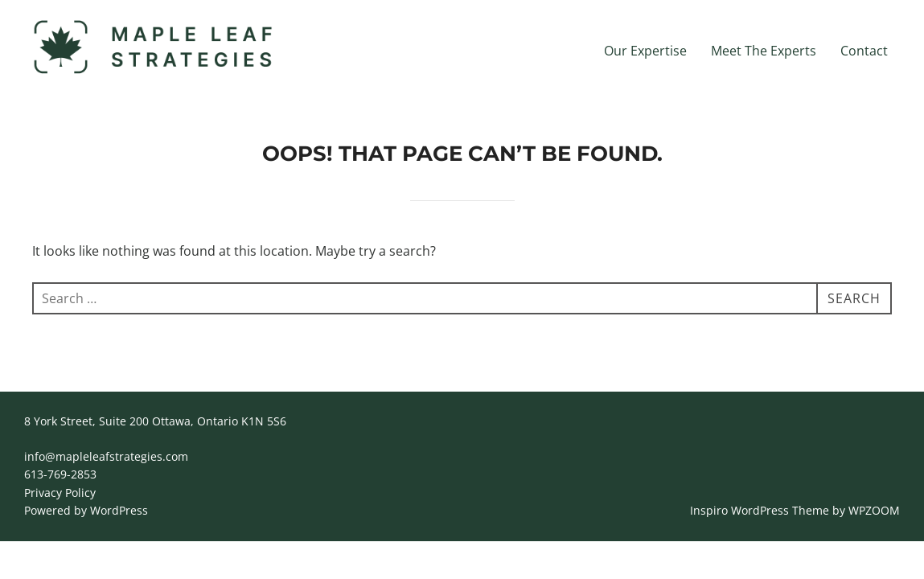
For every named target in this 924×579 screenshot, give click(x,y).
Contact (864, 51)
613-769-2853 (60, 474)
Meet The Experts (764, 51)
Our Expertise (645, 51)
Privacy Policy (60, 493)
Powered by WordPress (86, 510)
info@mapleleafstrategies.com (106, 456)
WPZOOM (874, 510)
